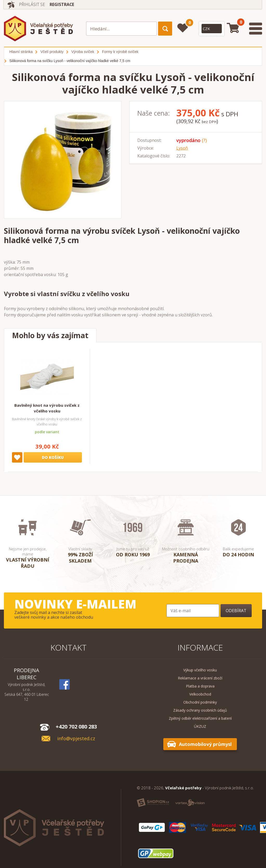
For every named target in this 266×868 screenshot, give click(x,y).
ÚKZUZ (200, 726)
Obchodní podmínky (200, 702)
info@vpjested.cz (76, 739)
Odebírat (236, 611)
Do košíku (53, 457)
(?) (204, 140)
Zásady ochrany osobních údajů (200, 710)
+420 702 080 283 (76, 727)
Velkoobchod (200, 694)
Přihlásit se (32, 4)
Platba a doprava (200, 686)
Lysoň (182, 148)
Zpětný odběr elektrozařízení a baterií (200, 718)
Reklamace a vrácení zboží (200, 678)
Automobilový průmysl (205, 744)
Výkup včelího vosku (200, 670)
